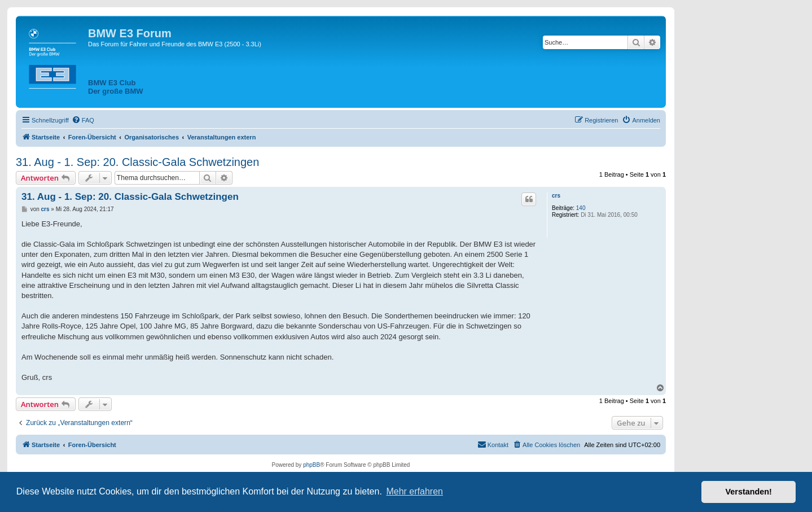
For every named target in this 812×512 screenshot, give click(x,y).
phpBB (311, 465)
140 (581, 208)
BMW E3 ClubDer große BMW (116, 87)
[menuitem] (83, 120)
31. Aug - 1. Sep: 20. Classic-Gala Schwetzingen (137, 162)
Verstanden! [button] (749, 492)
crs (556, 196)
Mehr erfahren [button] (414, 491)
